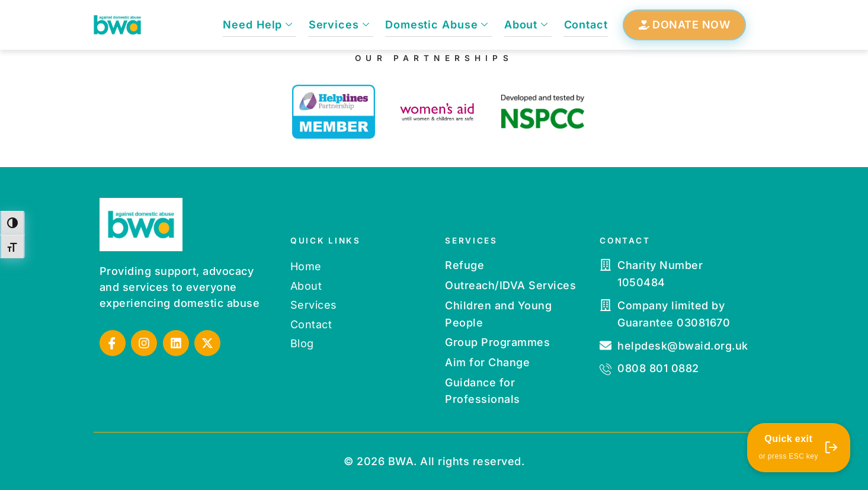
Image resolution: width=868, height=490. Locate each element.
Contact (586, 25)
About (527, 25)
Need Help (261, 25)
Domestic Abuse (438, 25)
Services (341, 25)
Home (306, 266)
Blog (302, 343)
